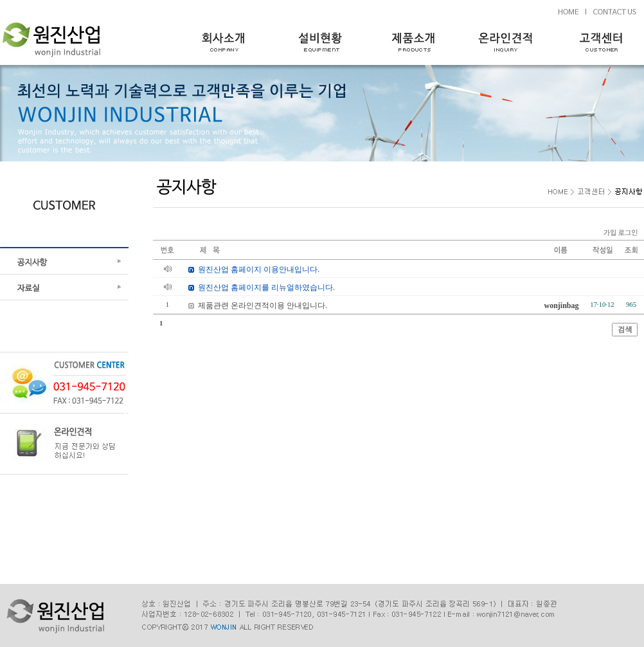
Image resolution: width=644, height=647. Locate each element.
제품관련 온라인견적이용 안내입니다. (263, 305)
